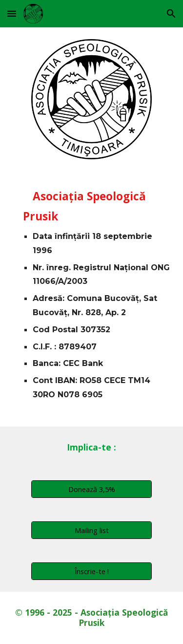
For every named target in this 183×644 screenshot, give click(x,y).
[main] (92, 299)
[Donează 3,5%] (91, 489)
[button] (12, 13)
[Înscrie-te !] (91, 571)
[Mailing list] (91, 530)
